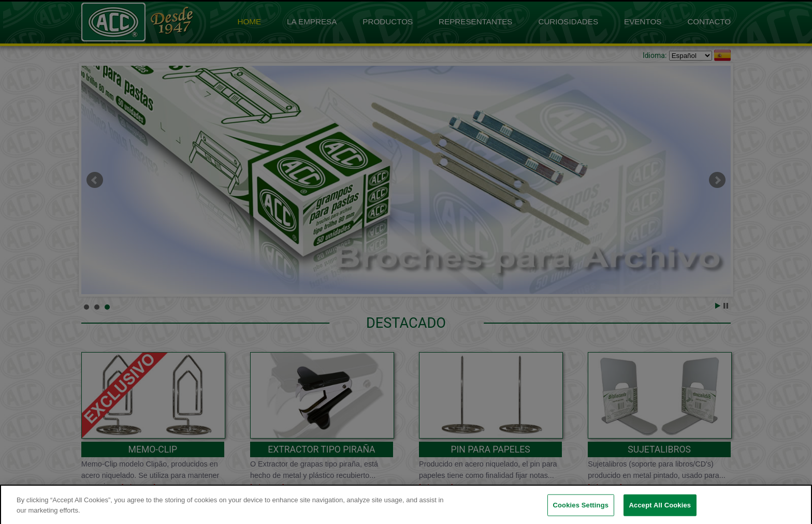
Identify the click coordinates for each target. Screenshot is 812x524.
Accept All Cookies (660, 508)
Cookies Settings (581, 508)
